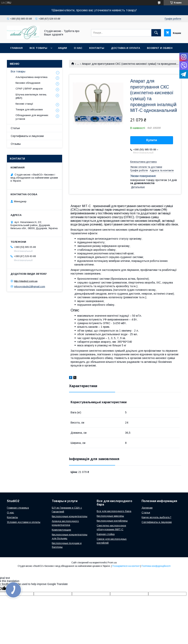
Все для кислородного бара (114, 511)
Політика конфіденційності (156, 566)
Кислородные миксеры (110, 516)
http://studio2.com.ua (26, 281)
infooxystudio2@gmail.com (30, 286)
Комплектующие (61, 530)
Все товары (38, 48)
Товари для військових (29, 109)
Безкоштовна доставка (143, 162)
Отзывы (16, 144)
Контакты (97, 48)
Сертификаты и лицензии (27, 136)
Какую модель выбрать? (156, 517)
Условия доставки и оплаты (24, 522)
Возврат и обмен (160, 48)
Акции (62, 48)
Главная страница (18, 508)
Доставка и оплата (126, 48)
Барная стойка (106, 534)
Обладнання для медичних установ (32, 117)
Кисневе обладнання (28, 83)
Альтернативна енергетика (31, 77)
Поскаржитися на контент (126, 566)
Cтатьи (146, 512)
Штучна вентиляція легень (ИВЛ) (31, 96)
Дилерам (147, 508)
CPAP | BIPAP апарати (29, 89)
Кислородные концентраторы (70, 516)
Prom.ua (112, 563)
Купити (152, 140)
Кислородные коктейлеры (112, 521)
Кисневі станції (24, 104)
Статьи (15, 128)
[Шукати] (156, 33)
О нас (78, 48)
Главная (16, 48)
